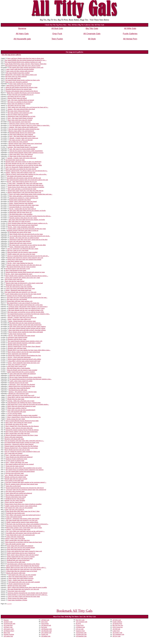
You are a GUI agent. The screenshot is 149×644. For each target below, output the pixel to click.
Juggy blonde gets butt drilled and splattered (19, 457)
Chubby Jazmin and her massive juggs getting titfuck (21, 506)
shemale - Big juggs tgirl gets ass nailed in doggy (24, 238)
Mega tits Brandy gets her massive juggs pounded (22, 252)
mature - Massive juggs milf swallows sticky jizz (21, 172)
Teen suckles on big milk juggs (14, 480)
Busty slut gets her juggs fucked (15, 281)
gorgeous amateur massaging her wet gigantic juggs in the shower (28, 593)
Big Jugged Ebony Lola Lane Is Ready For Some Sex (23, 303)
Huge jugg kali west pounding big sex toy (21, 94)
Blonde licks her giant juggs (16, 399)
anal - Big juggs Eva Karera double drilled (22, 149)
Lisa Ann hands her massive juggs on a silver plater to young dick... (30, 125)
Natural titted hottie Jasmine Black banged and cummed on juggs (25, 272)
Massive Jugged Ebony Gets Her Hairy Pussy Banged (24, 346)
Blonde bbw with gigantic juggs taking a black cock (21, 75)
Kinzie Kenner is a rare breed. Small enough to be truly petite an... (28, 595)
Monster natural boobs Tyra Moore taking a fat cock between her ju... (27, 171)
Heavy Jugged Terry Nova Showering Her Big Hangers (22, 426)
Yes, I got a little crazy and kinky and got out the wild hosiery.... (25, 531)
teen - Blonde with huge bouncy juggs (16, 475)
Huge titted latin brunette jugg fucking (18, 549)
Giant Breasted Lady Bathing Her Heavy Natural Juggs (24, 403)
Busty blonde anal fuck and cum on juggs (20, 316)
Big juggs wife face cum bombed (17, 299)
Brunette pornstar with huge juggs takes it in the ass (23, 230)
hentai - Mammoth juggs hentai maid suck (18, 290)
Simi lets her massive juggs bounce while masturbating (26, 151)
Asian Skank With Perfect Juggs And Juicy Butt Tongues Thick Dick (26, 64)
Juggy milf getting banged (14, 517)
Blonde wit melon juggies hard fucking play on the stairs (26, 305)
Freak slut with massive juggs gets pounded (19, 287)
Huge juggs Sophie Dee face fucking (21, 84)
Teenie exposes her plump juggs (17, 598)
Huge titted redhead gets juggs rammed (21, 134)
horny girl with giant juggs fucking (20, 241)
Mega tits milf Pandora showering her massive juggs (22, 87)
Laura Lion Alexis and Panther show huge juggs (20, 288)
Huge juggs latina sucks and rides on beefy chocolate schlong (27, 330)
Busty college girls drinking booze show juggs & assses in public (27, 587)
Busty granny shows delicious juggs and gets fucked (23, 555)
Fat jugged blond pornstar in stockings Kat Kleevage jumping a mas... (29, 314)
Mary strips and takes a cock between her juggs (22, 189)
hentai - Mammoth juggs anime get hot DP (22, 247)
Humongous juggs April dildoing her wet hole (22, 116)
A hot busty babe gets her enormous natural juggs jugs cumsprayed (26, 489)
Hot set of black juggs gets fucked (18, 114)
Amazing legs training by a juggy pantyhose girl (24, 198)
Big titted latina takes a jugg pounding (21, 214)
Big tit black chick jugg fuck (14, 279)
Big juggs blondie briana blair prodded (18, 73)
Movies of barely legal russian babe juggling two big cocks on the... (27, 174)
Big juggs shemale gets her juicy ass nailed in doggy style (23, 163)
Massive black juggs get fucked (17, 98)
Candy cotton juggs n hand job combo (21, 381)
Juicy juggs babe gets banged (14, 453)
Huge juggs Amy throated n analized (16, 82)
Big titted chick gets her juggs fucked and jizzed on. (25, 323)
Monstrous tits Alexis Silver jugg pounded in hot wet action (24, 468)
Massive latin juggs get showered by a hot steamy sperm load (24, 283)
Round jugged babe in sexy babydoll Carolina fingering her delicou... (30, 216)
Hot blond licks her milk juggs (18, 390)
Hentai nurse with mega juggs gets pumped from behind (24, 259)
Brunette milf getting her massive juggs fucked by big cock (25, 258)
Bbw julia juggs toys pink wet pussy (20, 221)
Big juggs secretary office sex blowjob (21, 140)
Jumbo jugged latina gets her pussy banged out (21, 553)
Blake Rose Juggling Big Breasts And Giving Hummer (23, 93)
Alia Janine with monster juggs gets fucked (20, 176)
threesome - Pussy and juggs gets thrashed (22, 384)
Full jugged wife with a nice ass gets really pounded (24, 582)
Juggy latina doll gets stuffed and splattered (23, 374)
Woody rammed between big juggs (19, 584)
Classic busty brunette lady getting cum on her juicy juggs (22, 277)
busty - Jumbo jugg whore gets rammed (20, 580)
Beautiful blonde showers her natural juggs (19, 89)
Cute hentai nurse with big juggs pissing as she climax (23, 564)
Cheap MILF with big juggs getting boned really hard (24, 361)
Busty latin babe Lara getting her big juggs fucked (21, 169)
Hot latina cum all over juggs (16, 96)
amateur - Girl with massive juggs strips (18, 529)
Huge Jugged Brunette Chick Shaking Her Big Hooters (23, 566)
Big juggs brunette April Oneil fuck (20, 122)
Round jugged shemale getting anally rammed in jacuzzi (26, 152)
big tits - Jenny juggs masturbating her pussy (19, 274)
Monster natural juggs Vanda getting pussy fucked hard (25, 143)
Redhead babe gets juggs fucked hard (18, 560)
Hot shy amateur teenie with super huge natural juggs (22, 484)
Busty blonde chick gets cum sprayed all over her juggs (26, 234)
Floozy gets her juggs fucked (14, 502)
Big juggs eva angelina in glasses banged (20, 102)
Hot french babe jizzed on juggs (15, 160)
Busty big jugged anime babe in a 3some (21, 576)
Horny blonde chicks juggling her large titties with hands (26, 332)
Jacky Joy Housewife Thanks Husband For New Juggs (22, 167)
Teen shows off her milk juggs (16, 562)
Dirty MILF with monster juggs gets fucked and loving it (23, 515)
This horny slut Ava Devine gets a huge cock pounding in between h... (27, 524)
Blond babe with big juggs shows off (20, 212)
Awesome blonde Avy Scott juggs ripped (21, 207)
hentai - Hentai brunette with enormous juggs (22, 321)
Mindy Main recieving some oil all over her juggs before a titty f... (26, 567)
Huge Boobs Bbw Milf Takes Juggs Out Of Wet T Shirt (23, 511)
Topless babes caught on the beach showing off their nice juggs (27, 229)
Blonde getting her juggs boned (17, 345)
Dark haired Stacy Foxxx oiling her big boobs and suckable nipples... (28, 404)
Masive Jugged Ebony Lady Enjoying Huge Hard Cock (24, 192)
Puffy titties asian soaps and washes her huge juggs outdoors (28, 326)
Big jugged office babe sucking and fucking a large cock (26, 67)
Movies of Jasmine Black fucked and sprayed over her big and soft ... (28, 256)
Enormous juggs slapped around (18, 337)
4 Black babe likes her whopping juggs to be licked (22, 571)
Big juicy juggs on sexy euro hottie (18, 250)
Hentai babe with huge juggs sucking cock (20, 301)
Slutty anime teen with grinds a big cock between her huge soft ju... (28, 107)
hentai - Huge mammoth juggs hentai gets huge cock (24, 363)
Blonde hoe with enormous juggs (19, 393)
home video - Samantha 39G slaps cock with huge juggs (25, 183)
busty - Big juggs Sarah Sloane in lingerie (20, 118)
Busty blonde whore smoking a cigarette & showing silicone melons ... (27, 276)
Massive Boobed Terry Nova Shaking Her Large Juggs (21, 448)
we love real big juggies (15, 413)
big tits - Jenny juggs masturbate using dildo (21, 227)
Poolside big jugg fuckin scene (15, 513)
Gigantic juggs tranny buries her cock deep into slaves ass (24, 265)
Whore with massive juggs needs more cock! (21, 395)
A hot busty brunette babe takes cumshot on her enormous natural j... (26, 482)
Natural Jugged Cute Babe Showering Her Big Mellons (21, 446)
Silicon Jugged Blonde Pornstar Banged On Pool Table (22, 421)
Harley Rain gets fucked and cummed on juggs (21, 406)
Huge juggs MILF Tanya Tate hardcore (21, 154)
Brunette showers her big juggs (19, 383)
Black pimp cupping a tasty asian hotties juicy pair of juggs (24, 528)
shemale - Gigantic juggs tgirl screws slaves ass (24, 138)
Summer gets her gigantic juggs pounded (19, 296)
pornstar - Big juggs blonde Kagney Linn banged (23, 147)
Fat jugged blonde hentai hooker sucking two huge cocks (23, 80)
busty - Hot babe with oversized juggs (17, 455)
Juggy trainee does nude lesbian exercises (21, 578)
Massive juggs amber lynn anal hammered (21, 131)
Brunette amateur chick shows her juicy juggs (23, 218)
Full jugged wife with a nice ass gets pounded (19, 508)
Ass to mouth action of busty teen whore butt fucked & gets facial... (30, 236)
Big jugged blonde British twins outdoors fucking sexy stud (23, 62)
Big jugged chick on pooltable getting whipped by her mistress (25, 470)
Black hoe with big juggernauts (19, 375)
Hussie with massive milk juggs (16, 573)
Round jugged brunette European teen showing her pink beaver (25, 488)
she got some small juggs (13, 78)
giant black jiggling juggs (15, 261)
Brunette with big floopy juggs (17, 339)
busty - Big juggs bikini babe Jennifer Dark (22, 136)
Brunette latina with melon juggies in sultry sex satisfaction (23, 162)
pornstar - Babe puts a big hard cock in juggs (21, 401)
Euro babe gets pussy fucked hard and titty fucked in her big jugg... (27, 297)
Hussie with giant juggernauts (14, 437)
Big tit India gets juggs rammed (18, 142)
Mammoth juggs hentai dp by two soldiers (18, 285)
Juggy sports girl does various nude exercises (20, 71)
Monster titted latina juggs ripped (16, 497)
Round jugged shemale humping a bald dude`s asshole (24, 343)
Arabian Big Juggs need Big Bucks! (19, 388)
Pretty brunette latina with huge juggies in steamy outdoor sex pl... (28, 223)
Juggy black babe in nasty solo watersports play (21, 535)
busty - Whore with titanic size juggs (17, 462)
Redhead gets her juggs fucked (15, 499)
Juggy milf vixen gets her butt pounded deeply (21, 410)
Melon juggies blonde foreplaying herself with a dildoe (25, 359)
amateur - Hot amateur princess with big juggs (23, 392)
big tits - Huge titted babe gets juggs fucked (22, 335)
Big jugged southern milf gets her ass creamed (20, 464)
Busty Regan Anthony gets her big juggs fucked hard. (25, 325)
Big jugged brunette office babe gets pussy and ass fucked (23, 66)
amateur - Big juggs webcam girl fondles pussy (23, 127)
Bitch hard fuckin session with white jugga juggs (24, 205)
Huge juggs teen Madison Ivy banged (19, 104)
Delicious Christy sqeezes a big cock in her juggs (24, 123)
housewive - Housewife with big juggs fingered (19, 444)
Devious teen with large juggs (15, 473)
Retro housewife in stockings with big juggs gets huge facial (24, 542)
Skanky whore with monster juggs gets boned (23, 201)
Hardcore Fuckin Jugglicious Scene (16, 459)
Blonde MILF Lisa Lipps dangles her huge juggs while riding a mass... (29, 350)
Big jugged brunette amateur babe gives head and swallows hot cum (27, 180)
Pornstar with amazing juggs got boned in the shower (22, 91)
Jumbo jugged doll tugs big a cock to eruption (21, 372)
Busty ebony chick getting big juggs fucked (19, 422)
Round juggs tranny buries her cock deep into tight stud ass (25, 185)
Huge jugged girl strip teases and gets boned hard (23, 225)
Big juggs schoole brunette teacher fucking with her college (27, 328)
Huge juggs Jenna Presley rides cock (20, 145)
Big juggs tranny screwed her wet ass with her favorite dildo (24, 165)
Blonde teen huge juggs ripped (17, 586)
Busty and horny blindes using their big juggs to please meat (26, 58)
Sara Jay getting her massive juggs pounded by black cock (22, 451)
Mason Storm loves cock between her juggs (22, 386)
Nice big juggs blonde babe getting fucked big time (24, 129)
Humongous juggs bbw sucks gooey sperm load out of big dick (28, 239)
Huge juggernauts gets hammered (18, 354)
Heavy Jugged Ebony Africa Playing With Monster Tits (24, 417)
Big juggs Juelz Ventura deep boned (18, 111)
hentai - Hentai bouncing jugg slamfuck (21, 203)
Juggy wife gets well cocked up (14, 509)
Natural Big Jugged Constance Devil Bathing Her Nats (24, 355)
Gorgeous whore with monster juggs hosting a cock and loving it (28, 306)
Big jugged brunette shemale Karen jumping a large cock (25, 341)
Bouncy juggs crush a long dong (15, 538)
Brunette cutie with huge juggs (17, 348)
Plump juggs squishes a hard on (17, 408)
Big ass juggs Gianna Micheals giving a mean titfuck (25, 377)
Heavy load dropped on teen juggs (16, 270)
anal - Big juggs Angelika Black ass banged (21, 100)
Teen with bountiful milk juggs (17, 412)
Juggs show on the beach (13, 486)
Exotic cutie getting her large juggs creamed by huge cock (24, 551)
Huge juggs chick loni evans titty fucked (20, 120)
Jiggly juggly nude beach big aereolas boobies (20, 69)
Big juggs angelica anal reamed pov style (20, 113)
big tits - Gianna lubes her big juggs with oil (22, 209)
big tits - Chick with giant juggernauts (19, 357)
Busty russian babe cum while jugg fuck (18, 433)
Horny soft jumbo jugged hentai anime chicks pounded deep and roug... (31, 194)
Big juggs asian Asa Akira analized (16, 76)
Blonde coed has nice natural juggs (15, 477)
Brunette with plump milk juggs (14, 439)
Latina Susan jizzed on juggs (17, 334)
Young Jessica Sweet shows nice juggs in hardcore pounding (26, 187)
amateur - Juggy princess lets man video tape (19, 428)
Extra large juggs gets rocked (16, 591)
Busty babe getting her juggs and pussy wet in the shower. (24, 569)
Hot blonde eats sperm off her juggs (20, 232)
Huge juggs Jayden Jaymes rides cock (21, 156)
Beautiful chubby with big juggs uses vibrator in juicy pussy (27, 308)
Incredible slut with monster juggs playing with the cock (24, 178)
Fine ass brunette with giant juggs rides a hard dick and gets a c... (24, 441)
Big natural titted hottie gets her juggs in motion (21, 267)
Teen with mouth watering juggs (15, 544)
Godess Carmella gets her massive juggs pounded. (22, 415)
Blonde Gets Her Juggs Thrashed (15, 500)
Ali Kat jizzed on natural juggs (15, 460)
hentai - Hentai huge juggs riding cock (19, 319)
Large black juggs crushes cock (17, 366)
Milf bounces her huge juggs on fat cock (19, 85)
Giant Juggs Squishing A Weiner (17, 600)
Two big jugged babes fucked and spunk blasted (20, 471)
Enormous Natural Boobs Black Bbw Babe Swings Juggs (23, 526)
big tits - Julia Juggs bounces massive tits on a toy (22, 181)
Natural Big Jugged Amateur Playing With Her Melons (22, 430)
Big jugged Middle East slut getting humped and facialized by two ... (26, 60)
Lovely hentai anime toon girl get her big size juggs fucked (23, 294)
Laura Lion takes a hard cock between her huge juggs (24, 596)
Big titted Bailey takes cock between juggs (20, 558)
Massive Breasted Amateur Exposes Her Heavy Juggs (22, 435)
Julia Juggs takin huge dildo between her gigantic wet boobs (28, 210)
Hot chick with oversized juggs (15, 491)
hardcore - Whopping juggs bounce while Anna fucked (23, 518)
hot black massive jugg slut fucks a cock (18, 268)
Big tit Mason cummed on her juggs (17, 495)
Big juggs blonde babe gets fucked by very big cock (21, 292)
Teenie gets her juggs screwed (15, 466)
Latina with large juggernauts (15, 537)
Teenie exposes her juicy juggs (16, 419)
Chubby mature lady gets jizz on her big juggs (21, 254)
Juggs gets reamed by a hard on (17, 364)
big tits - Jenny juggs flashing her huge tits (20, 263)
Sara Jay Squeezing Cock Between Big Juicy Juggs (23, 249)
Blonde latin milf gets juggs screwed (21, 243)
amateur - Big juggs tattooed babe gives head (21, 109)
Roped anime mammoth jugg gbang (20, 200)
